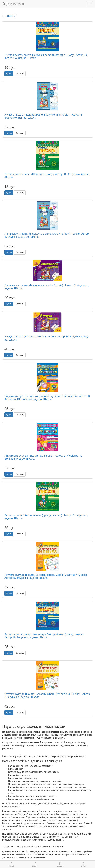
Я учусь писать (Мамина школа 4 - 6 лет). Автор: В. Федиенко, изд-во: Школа (47, 338)
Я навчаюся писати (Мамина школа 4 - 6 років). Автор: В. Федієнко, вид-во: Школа (47, 287)
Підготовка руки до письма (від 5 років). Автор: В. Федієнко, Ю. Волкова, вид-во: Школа (44, 457)
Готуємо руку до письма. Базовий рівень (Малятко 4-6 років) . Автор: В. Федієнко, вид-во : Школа (47, 695)
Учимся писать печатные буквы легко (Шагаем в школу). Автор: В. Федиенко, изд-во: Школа (46, 57)
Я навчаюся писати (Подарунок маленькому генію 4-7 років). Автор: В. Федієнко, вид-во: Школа (47, 235)
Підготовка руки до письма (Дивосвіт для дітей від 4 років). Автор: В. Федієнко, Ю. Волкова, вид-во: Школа (47, 398)
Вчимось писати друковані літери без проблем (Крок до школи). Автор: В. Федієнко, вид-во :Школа (44, 636)
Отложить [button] (20, 74)
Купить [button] (9, 74)
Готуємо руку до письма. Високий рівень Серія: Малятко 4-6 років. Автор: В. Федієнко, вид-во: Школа (46, 576)
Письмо (10, 16)
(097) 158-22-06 (14, 4)
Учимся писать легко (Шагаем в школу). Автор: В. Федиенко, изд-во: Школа (47, 176)
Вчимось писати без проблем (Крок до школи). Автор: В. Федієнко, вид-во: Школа (46, 517)
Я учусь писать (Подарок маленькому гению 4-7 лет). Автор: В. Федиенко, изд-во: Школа (44, 116)
